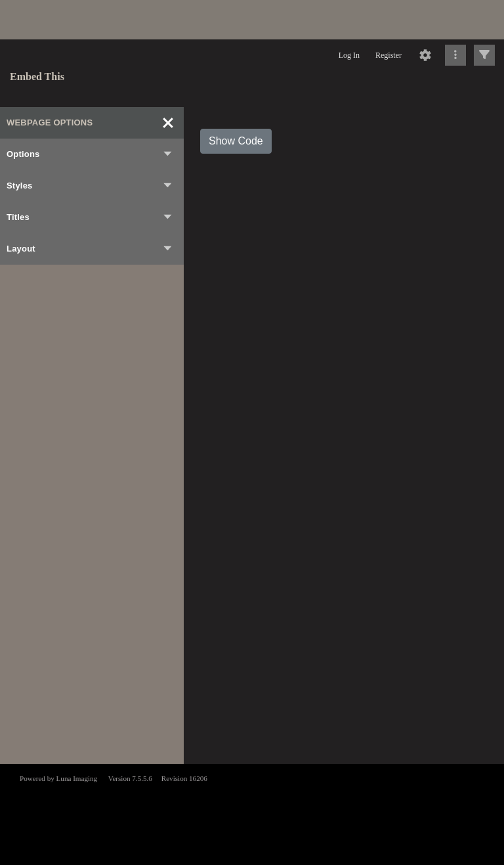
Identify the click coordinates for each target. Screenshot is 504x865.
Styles (90, 186)
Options (90, 154)
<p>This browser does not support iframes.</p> (252, 813)
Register (388, 55)
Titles (90, 217)
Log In (349, 55)
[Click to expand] (484, 55)
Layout (90, 249)
